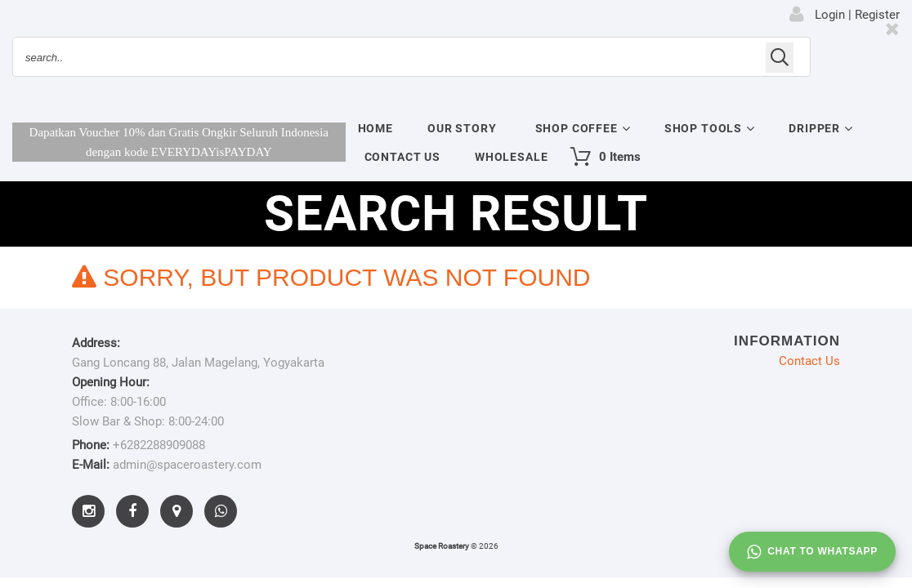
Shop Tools (703, 128)
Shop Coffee (577, 128)
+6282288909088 (159, 445)
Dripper (814, 128)
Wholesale (512, 157)
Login (830, 15)
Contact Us (402, 157)
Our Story (462, 128)
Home (376, 128)
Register (877, 15)
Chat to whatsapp (812, 552)
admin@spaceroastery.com (187, 465)
